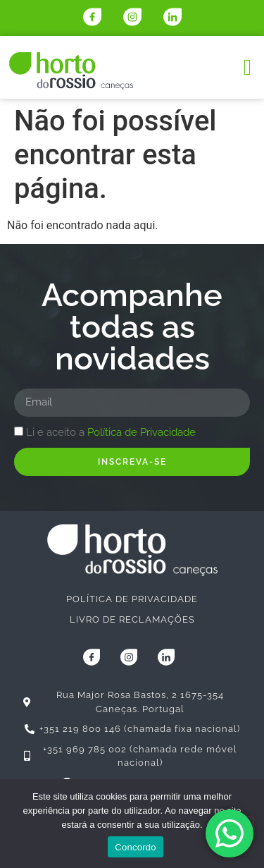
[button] (247, 67)
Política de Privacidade (142, 432)
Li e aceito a (111, 432)
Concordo (135, 847)
